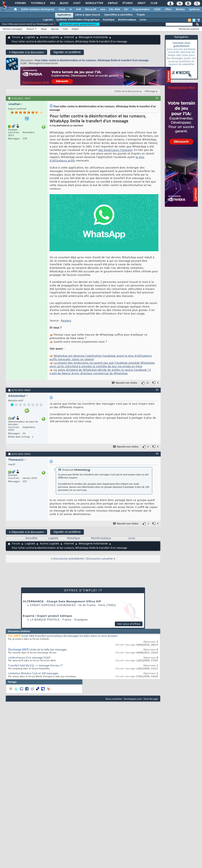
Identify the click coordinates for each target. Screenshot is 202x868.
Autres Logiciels (49, 37)
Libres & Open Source (88, 15)
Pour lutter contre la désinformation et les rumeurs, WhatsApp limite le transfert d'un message (92, 60)
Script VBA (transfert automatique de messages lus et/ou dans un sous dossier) (69, 636)
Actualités (31, 538)
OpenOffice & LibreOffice (118, 15)
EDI (126, 10)
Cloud (62, 10)
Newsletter (94, 3)
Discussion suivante (99, 559)
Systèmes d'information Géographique (78, 20)
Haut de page (151, 699)
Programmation (141, 10)
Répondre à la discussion (26, 52)
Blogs (64, 3)
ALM (78, 10)
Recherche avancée (189, 29)
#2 (157, 390)
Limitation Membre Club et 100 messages (33, 674)
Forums (20, 3)
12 (148, 383)
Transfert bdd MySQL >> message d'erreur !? (35, 666)
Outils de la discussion (127, 91)
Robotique (109, 20)
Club (153, 3)
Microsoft (91, 10)
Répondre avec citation (125, 383)
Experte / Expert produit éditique (48, 616)
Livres (143, 20)
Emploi (112, 3)
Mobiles (180, 10)
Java (103, 10)
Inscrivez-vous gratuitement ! (80, 24)
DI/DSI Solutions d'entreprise (38, 10)
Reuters (66, 321)
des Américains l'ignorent (115, 150)
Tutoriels (38, 3)
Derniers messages (12, 29)
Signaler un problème (67, 52)
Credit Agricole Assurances (53, 605)
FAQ (52, 3)
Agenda (55, 29)
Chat (77, 3)
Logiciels (48, 20)
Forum (16, 37)
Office (168, 10)
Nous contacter (114, 699)
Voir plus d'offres (129, 624)
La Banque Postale (45, 620)
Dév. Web (115, 10)
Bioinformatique (127, 20)
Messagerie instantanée (93, 37)
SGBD (157, 10)
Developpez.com (133, 699)
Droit (141, 3)
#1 (157, 98)
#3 (157, 454)
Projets (141, 15)
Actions (30, 29)
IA (70, 10)
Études (127, 3)
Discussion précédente (68, 559)
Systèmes (194, 10)
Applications (64, 15)
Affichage (150, 91)
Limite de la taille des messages (48, 650)
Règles (75, 29)
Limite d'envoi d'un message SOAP (29, 658)
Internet (69, 37)
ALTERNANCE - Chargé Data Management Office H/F (62, 601)
